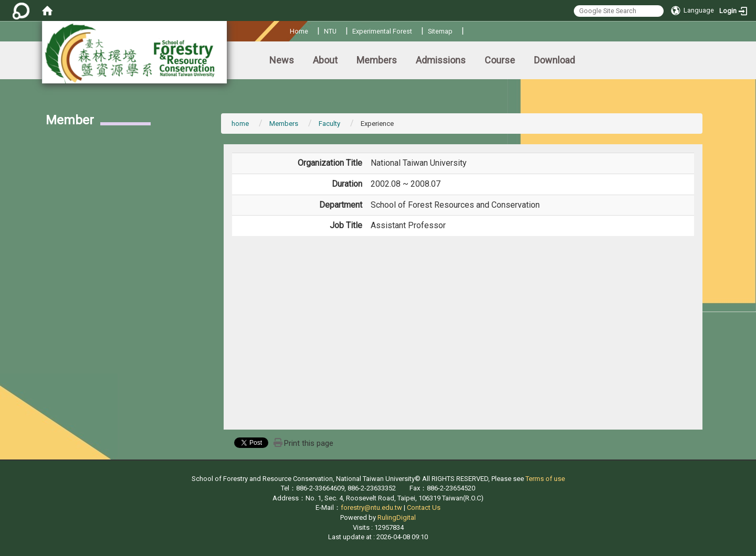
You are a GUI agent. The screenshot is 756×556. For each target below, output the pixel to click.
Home (299, 31)
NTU (330, 31)
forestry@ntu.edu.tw (371, 507)
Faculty (329, 124)
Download (554, 60)
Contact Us (424, 507)
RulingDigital (397, 517)
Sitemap (440, 31)
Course (500, 60)
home (240, 124)
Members (377, 60)
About (325, 60)
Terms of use (545, 479)
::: (286, 30)
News (282, 60)
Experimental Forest (382, 31)
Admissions (441, 60)
